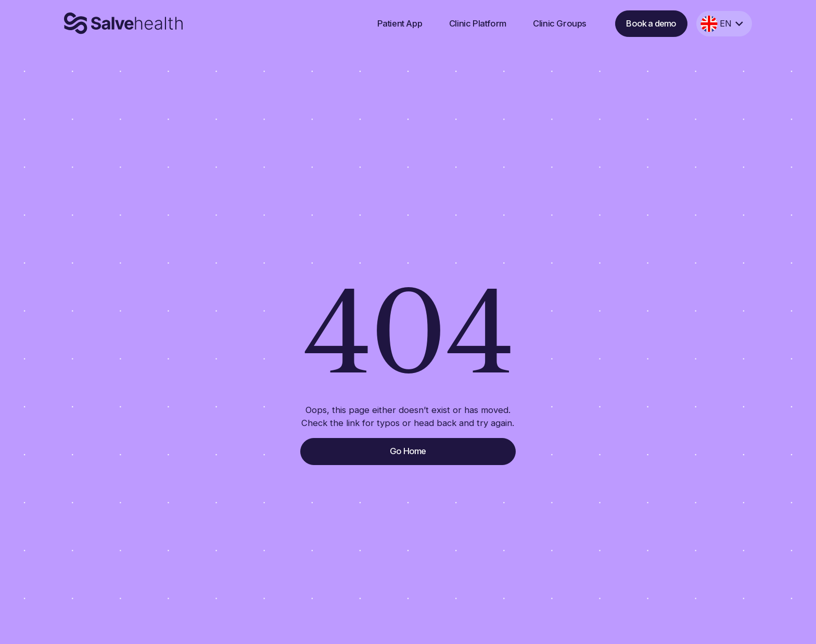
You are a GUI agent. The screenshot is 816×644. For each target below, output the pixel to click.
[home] (124, 23)
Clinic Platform (478, 23)
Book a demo (651, 23)
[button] (724, 24)
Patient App (400, 23)
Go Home (408, 451)
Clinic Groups (560, 23)
